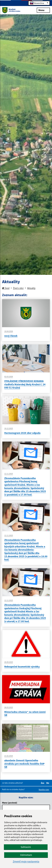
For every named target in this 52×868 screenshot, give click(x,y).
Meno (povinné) (10, 803)
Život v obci (18, 288)
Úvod (6, 288)
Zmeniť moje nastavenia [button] (26, 862)
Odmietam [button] (26, 855)
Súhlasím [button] (26, 847)
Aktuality (31, 288)
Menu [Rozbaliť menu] (43, 10)
